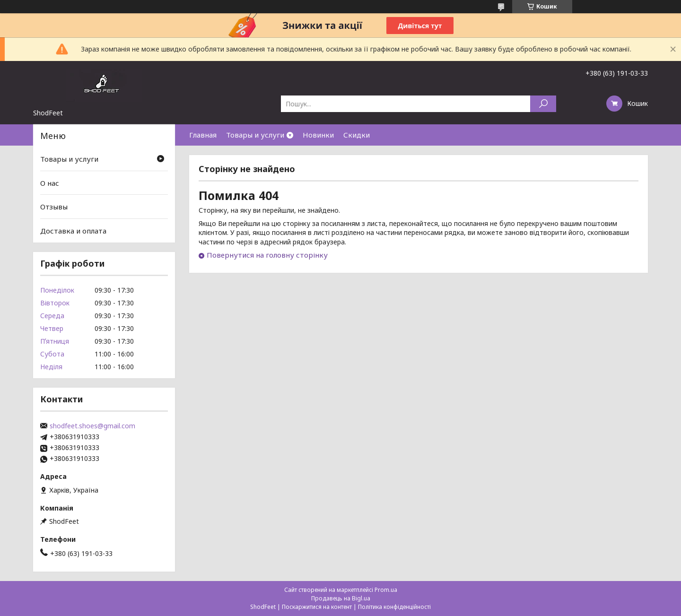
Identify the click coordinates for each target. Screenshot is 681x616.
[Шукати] (543, 104)
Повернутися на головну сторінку (267, 255)
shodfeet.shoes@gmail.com (92, 426)
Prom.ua (386, 590)
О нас (50, 183)
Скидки (357, 135)
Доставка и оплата (73, 231)
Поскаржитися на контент (317, 607)
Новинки (318, 135)
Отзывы (54, 207)
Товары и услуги (255, 135)
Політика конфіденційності (394, 607)
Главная (203, 135)
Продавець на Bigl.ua (341, 598)
